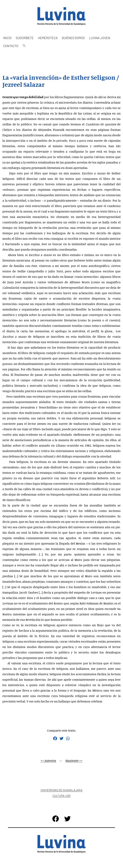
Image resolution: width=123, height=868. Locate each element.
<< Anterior (48, 760)
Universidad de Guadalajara (61, 790)
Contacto (11, 46)
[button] (24, 46)
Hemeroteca (48, 38)
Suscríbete (25, 38)
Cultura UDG (61, 796)
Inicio (7, 38)
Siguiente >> (74, 760)
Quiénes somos (73, 38)
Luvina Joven (100, 38)
